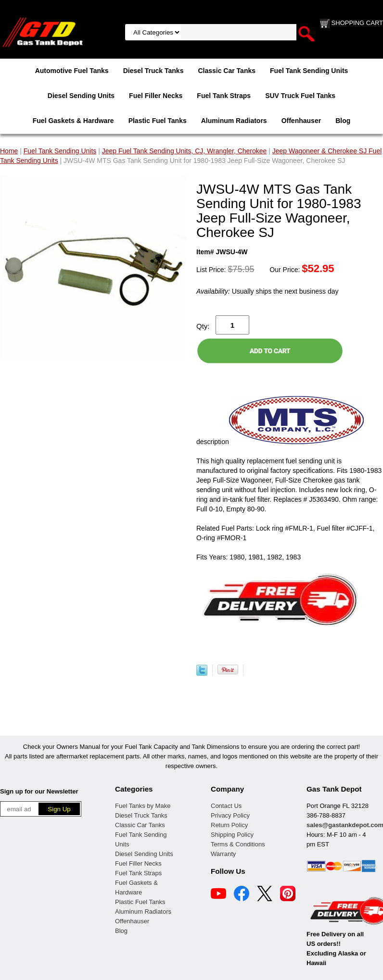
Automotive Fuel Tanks (72, 71)
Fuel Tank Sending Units (309, 71)
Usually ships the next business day (267, 291)
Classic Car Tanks (227, 71)
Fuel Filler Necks (156, 96)
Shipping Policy (232, 835)
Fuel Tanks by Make (143, 806)
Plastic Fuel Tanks (158, 121)
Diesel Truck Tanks (153, 71)
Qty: (203, 326)
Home (9, 151)
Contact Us (226, 806)
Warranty (223, 854)
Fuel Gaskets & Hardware (73, 121)
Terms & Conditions (238, 844)
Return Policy (229, 825)
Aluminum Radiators (234, 121)
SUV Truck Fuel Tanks (300, 96)
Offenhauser (301, 121)
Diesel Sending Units (81, 96)
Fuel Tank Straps (224, 96)
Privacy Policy (230, 815)
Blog (343, 121)
